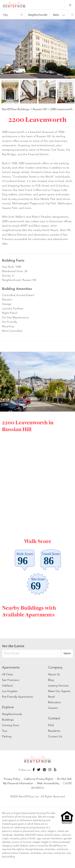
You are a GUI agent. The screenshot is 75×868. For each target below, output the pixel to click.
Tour (5, 731)
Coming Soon (11, 725)
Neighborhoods (37, 15)
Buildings (8, 720)
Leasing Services (58, 685)
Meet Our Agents (59, 691)
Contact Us (55, 736)
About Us (54, 674)
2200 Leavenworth (61, 109)
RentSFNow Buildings (16, 109)
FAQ (51, 725)
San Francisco (11, 680)
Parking (7, 736)
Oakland (7, 685)
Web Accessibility (48, 783)
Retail (51, 697)
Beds (56, 15)
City (5, 15)
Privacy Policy (12, 779)
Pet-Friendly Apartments (17, 697)
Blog (51, 680)
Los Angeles (10, 691)
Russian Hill (40, 109)
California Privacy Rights (38, 779)
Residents (54, 731)
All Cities (7, 674)
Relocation (54, 702)
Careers (53, 708)
